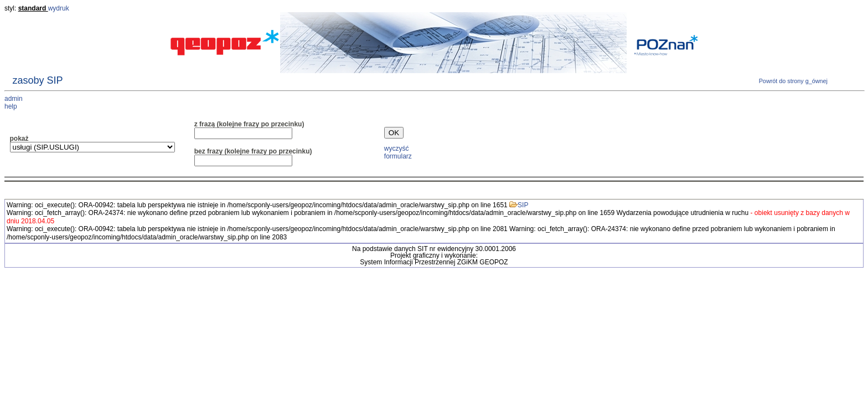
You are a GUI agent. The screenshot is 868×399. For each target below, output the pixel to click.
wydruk (59, 8)
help (11, 106)
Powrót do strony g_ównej (792, 81)
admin (14, 99)
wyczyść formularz (398, 152)
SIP (519, 205)
